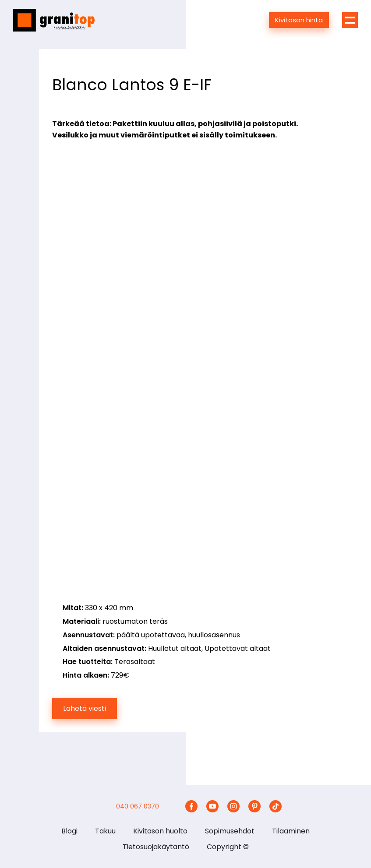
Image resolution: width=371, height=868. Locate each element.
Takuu (105, 831)
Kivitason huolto (160, 831)
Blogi (69, 831)
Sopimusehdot (230, 831)
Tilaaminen (291, 831)
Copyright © (228, 847)
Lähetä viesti (85, 708)
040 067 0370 (138, 806)
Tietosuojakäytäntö (156, 847)
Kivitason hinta (299, 20)
